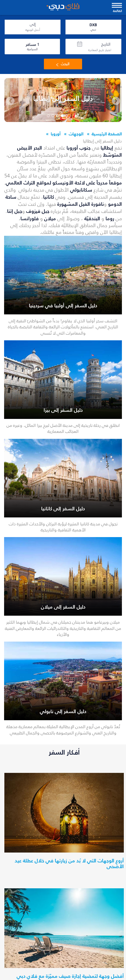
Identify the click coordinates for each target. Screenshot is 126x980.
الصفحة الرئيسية (107, 134)
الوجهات (76, 134)
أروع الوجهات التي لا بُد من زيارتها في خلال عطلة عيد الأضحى (69, 864)
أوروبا (56, 134)
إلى (33, 25)
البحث (61, 64)
